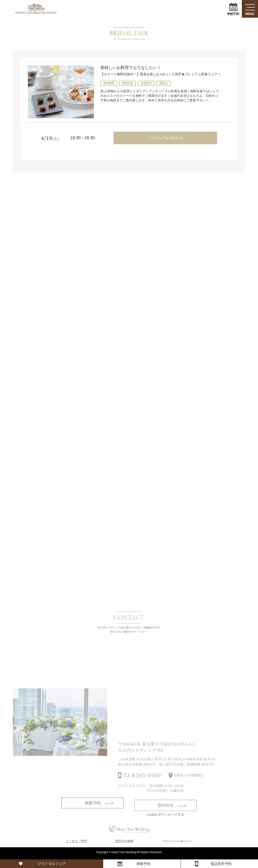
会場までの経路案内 (189, 783)
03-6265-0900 (142, 783)
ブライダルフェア (52, 864)
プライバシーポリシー (177, 843)
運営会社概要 (124, 843)
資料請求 (165, 813)
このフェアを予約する (165, 138)
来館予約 (233, 9)
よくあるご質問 (76, 843)
